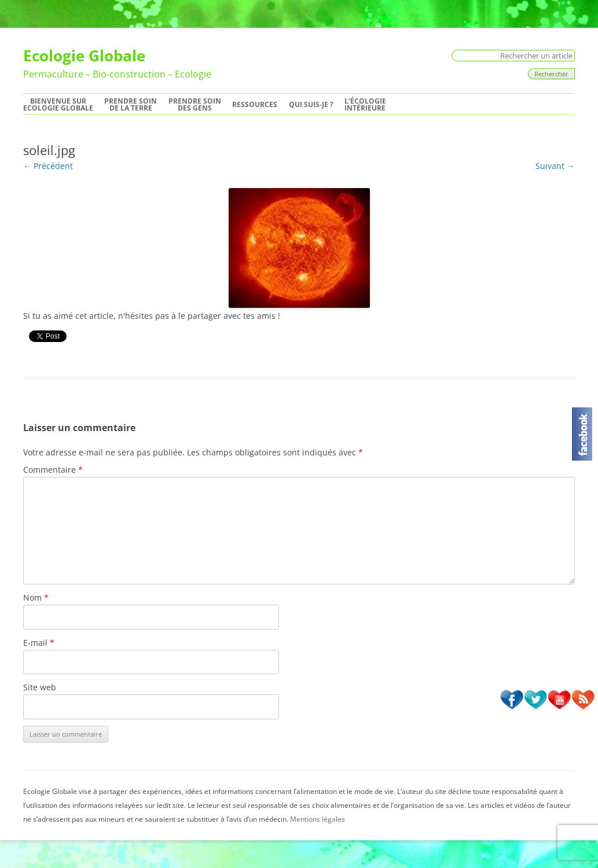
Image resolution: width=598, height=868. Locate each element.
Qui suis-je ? (311, 105)
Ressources (255, 105)
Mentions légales (318, 819)
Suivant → (555, 166)
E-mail (39, 643)
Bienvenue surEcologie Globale (58, 105)
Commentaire (53, 470)
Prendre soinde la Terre (131, 105)
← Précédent (48, 166)
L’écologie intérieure (365, 105)
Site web (40, 687)
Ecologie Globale (84, 56)
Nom (36, 597)
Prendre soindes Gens (195, 105)
